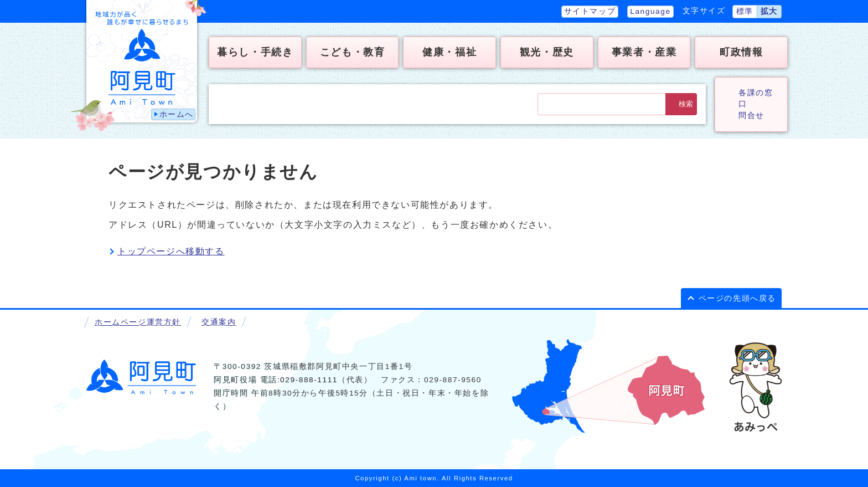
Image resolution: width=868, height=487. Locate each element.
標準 (745, 11)
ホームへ (177, 114)
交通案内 (219, 322)
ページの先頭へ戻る (737, 298)
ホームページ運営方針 (138, 322)
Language (650, 11)
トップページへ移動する (171, 251)
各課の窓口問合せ (756, 104)
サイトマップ (590, 11)
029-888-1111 (309, 380)
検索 (686, 104)
